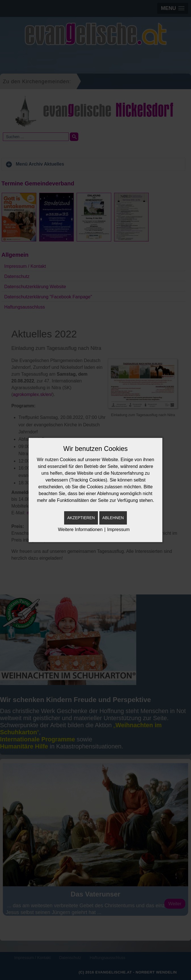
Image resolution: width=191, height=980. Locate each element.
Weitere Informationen (80, 529)
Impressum (118, 529)
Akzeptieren (81, 518)
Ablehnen (113, 518)
